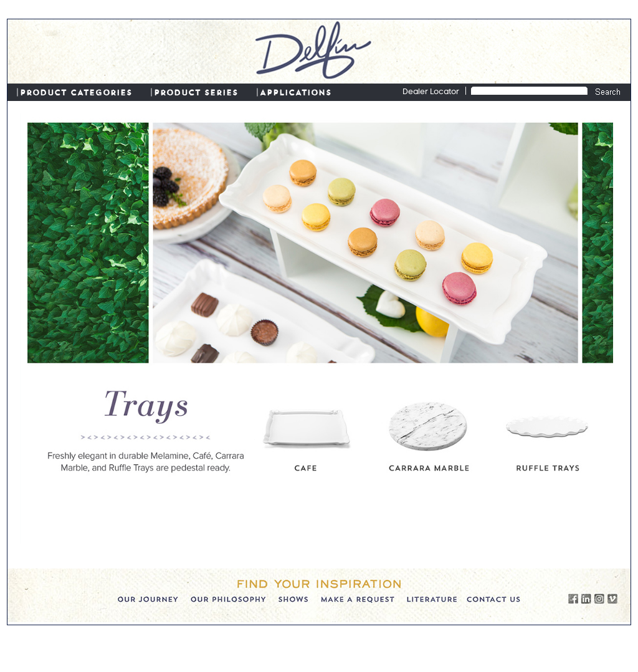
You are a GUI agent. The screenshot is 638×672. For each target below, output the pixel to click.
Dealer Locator (431, 92)
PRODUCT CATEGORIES (76, 92)
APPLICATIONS (296, 92)
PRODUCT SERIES (196, 92)
